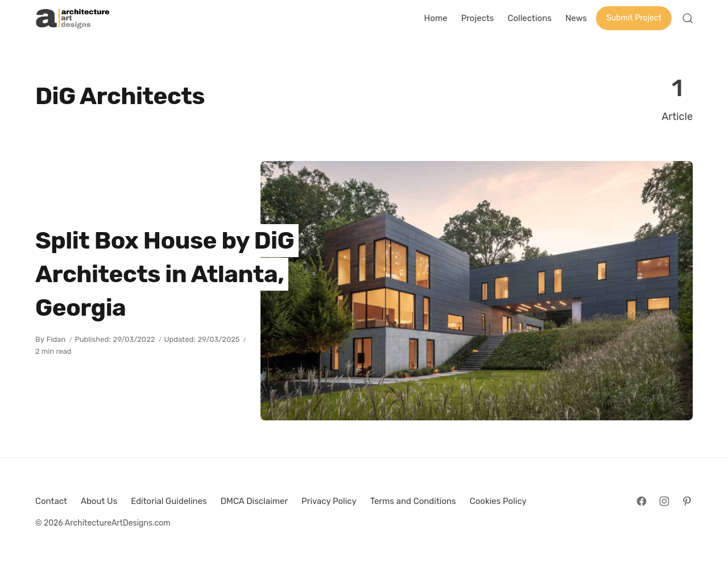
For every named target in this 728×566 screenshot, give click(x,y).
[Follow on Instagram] (664, 501)
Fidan (56, 339)
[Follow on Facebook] (642, 501)
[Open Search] (688, 18)
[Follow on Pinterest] (687, 501)
